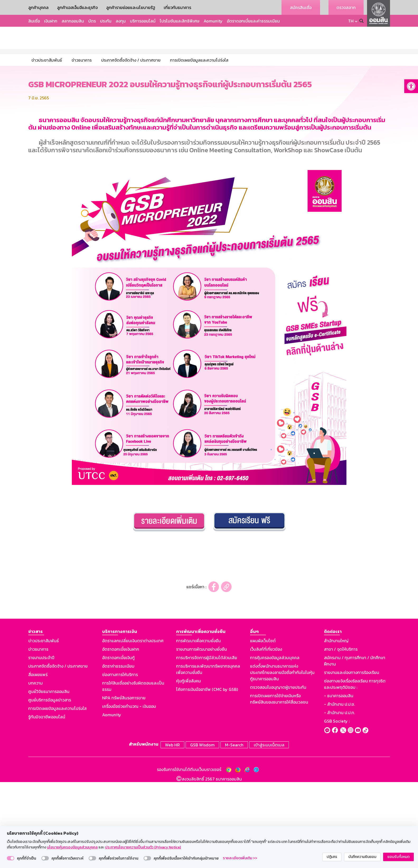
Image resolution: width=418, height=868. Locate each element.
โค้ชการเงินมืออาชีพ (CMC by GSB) (207, 776)
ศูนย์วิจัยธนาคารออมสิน (49, 778)
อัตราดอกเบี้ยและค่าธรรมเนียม (253, 21)
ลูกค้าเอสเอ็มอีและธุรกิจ (77, 7)
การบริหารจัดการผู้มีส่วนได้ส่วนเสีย (207, 745)
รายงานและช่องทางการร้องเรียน (352, 759)
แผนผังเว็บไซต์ (263, 728)
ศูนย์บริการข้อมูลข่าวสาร (50, 787)
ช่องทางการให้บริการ (120, 761)
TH (351, 21)
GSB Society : (337, 808)
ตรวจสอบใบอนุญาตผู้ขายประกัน (278, 774)
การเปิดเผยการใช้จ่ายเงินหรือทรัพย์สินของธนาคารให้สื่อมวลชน (279, 786)
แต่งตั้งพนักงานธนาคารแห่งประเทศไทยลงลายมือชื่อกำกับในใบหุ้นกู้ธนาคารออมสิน (282, 759)
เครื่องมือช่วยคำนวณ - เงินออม (129, 793)
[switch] (11, 858)
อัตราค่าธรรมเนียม (118, 753)
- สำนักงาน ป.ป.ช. (339, 791)
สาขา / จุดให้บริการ (341, 736)
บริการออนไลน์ (143, 21)
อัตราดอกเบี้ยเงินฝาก (121, 736)
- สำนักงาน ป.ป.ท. (339, 800)
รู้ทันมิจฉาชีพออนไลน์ (47, 804)
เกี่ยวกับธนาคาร (177, 7)
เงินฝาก (51, 21)
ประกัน (106, 21)
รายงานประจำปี (41, 745)
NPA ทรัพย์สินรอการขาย (124, 785)
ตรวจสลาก (346, 7)
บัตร (92, 21)
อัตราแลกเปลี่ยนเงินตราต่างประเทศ (133, 728)
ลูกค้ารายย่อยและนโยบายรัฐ (131, 7)
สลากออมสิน (73, 21)
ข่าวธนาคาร (38, 736)
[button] (411, 86)
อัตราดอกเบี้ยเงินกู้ (118, 745)
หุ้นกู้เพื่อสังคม (189, 768)
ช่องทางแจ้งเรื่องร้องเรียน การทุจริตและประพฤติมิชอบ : (355, 771)
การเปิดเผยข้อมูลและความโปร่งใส (57, 795)
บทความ (36, 770)
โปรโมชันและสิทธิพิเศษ (180, 21)
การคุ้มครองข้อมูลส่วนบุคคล (275, 745)
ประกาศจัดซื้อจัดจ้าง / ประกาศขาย (58, 753)
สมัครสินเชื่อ (301, 7)
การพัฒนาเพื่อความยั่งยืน (198, 728)
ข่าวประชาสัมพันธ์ (44, 728)
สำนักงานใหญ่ (336, 728)
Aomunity (213, 21)
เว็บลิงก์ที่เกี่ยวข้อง (266, 736)
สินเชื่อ (34, 21)
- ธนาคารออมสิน (339, 783)
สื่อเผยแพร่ (38, 761)
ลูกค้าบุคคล (38, 7)
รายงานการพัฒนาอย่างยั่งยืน (201, 736)
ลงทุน (121, 21)
